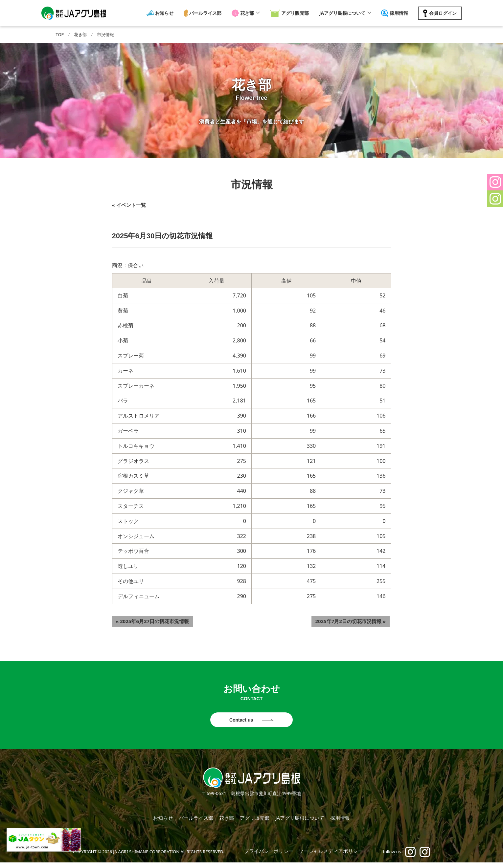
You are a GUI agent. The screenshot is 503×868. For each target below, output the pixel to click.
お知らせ (166, 13)
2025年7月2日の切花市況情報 (354, 619)
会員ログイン (441, 13)
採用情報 (398, 13)
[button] (495, 182)
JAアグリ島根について (341, 13)
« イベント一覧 (129, 205)
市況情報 (105, 34)
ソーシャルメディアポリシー (331, 857)
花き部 (247, 13)
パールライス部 (206, 13)
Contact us (242, 721)
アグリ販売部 (293, 13)
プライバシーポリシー (269, 857)
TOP (60, 34)
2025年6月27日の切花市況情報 (149, 619)
